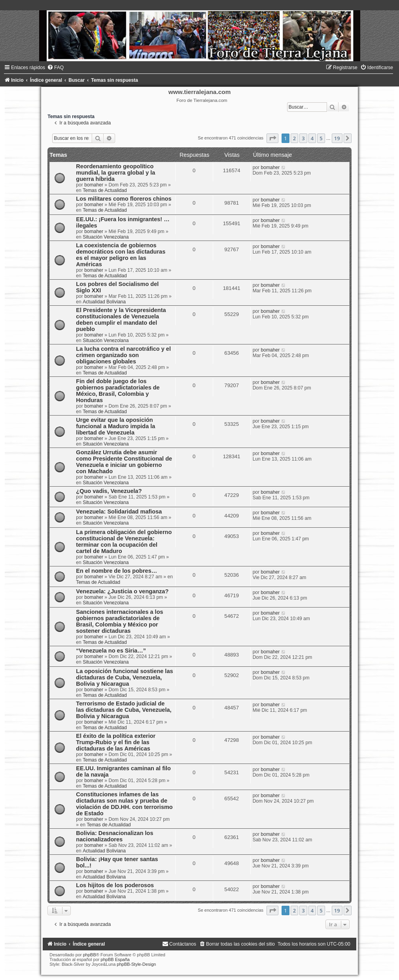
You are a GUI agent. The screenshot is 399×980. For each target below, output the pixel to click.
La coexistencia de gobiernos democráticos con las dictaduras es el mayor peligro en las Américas (121, 255)
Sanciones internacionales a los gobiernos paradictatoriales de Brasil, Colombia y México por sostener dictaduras (119, 621)
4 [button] (312, 138)
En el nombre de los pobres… (116, 571)
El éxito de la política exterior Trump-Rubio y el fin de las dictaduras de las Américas (116, 742)
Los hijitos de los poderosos (115, 885)
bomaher (94, 185)
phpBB (90, 955)
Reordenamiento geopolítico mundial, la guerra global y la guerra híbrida (115, 173)
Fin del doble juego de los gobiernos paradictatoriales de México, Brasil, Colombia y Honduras (118, 391)
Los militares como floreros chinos (124, 199)
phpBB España (115, 959)
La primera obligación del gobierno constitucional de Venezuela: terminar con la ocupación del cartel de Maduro (124, 542)
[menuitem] (55, 68)
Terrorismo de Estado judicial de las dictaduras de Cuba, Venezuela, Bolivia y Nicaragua (124, 710)
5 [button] (321, 138)
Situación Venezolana (106, 237)
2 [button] (294, 138)
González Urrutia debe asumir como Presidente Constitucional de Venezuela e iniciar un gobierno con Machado (124, 462)
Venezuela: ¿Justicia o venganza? (122, 591)
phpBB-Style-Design (136, 964)
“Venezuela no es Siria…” (111, 651)
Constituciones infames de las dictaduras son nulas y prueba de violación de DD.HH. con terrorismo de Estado (124, 804)
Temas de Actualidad (105, 190)
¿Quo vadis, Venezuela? (109, 491)
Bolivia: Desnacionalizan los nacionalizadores (114, 836)
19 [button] (337, 138)
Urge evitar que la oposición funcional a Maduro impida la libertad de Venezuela (115, 426)
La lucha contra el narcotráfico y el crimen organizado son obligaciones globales (123, 355)
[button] (272, 138)
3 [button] (303, 138)
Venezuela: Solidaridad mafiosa (119, 512)
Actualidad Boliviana (104, 302)
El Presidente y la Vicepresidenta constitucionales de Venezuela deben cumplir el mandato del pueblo (121, 320)
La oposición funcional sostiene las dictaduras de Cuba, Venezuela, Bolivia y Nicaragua (124, 677)
